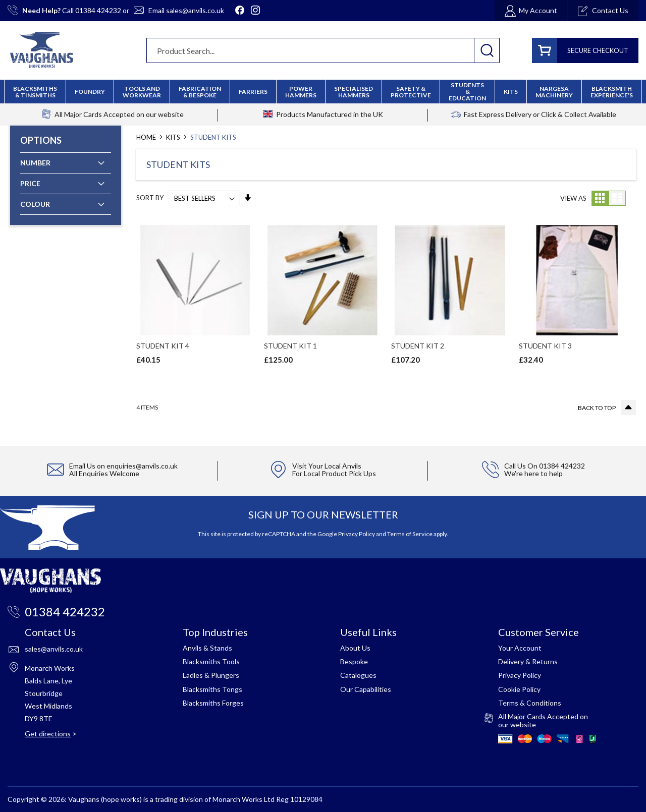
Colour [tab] (35, 204)
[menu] (323, 92)
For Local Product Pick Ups (334, 473)
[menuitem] (200, 92)
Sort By (150, 198)
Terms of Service (410, 534)
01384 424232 (98, 10)
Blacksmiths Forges (213, 703)
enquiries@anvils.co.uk (142, 466)
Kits (174, 137)
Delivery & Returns (528, 661)
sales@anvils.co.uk (195, 10)
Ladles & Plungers (211, 675)
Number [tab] (35, 163)
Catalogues (358, 675)
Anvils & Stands (207, 648)
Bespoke (354, 661)
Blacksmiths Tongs (212, 689)
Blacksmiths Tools (211, 661)
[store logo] (42, 50)
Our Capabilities (366, 689)
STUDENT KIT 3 (545, 346)
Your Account (520, 648)
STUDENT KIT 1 (290, 346)
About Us (355, 648)
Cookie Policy (519, 689)
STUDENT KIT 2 (418, 346)
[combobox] (323, 50)
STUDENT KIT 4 (163, 346)
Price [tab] (30, 183)
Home (147, 137)
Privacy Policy (357, 534)
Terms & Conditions (530, 703)
